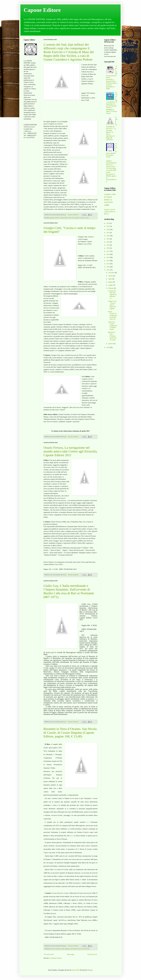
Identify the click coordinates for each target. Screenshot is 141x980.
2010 (108, 347)
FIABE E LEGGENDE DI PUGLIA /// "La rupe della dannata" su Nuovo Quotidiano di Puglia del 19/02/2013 (112, 129)
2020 (108, 242)
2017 (108, 251)
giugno (111, 282)
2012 (108, 267)
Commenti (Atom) (56, 958)
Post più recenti (49, 954)
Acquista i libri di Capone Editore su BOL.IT (110, 212)
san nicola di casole (76, 949)
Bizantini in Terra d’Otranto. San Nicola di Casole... (112, 336)
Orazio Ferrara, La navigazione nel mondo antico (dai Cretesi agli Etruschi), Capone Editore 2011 (70, 451)
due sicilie (72, 218)
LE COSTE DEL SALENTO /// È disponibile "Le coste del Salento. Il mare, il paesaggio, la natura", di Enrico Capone (112, 103)
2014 (108, 261)
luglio (110, 279)
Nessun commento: (73, 215)
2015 (108, 257)
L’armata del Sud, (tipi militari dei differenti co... (112, 295)
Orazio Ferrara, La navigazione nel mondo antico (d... (113, 315)
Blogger (90, 970)
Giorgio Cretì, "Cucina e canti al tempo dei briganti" (112, 305)
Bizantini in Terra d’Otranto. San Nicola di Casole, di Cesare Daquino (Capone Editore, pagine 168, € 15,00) (70, 733)
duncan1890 (75, 970)
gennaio (111, 344)
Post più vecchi (92, 954)
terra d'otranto (86, 949)
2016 (108, 254)
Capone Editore (42, 10)
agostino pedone (55, 218)
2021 (108, 239)
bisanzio (52, 949)
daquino (67, 949)
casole (63, 949)
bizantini (58, 949)
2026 (108, 223)
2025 (108, 226)
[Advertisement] (30, 175)
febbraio (111, 288)
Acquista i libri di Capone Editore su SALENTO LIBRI (110, 200)
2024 (108, 230)
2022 (108, 236)
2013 (108, 264)
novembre (112, 273)
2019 (108, 245)
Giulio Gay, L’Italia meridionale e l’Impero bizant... (112, 326)
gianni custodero (80, 218)
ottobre (111, 276)
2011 (108, 270)
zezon (87, 218)
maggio (111, 285)
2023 (108, 233)
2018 (108, 248)
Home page (71, 954)
